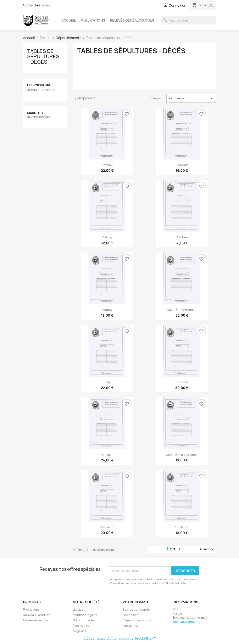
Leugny (107, 310)
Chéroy (107, 237)
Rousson (107, 455)
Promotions (31, 609)
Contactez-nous (37, 5)
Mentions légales (85, 615)
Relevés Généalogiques (132, 20)
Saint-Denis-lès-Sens (182, 455)
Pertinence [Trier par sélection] (191, 98)
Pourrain (182, 382)
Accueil (69, 20)
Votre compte (136, 602)
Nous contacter (84, 620)
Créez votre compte (137, 620)
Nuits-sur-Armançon (182, 310)
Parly (107, 382)
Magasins (80, 631)
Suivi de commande (136, 609)
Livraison (79, 609)
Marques (35, 113)
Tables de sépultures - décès (43, 57)
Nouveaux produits (37, 615)
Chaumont (107, 527)
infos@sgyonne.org (187, 622)
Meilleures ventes (36, 620)
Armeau (107, 165)
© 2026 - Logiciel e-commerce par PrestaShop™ (120, 639)
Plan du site (81, 626)
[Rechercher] (189, 20)
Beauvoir (182, 165)
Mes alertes (131, 626)
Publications (93, 20)
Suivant (207, 549)
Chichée (182, 237)
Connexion (130, 615)
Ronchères (182, 527)
